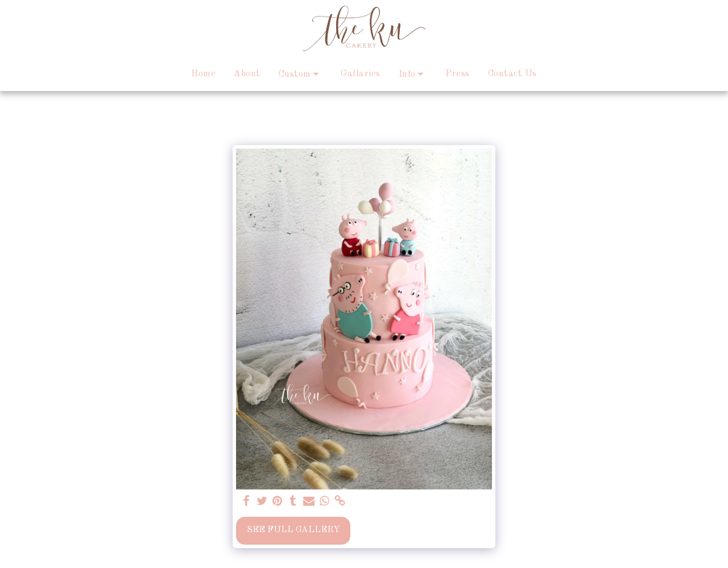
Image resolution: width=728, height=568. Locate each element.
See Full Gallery (293, 530)
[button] (301, 74)
